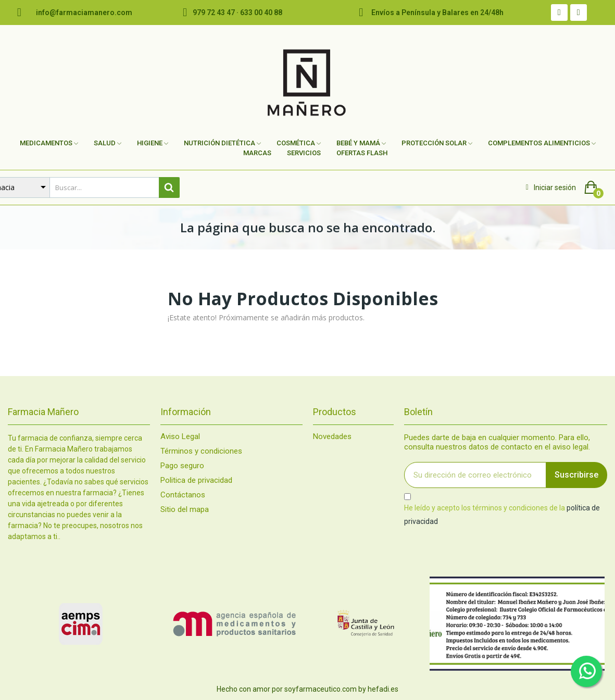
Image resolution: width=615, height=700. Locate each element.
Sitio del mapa (185, 510)
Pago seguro (182, 466)
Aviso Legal (180, 437)
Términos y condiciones (201, 451)
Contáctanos (183, 495)
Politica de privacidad (196, 480)
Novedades (332, 437)
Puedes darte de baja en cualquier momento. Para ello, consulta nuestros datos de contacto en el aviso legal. (497, 442)
